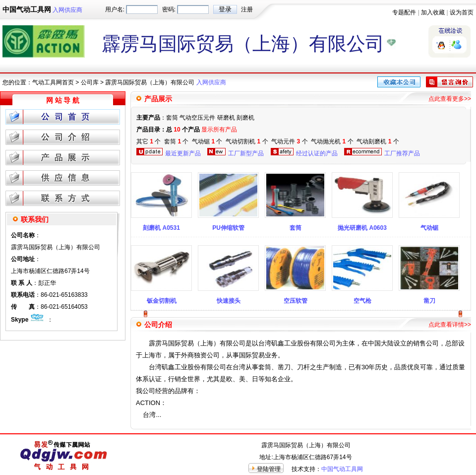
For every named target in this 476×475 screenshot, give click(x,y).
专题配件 (404, 12)
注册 (247, 9)
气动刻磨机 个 (378, 141)
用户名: (115, 9)
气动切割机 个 (247, 141)
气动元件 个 (289, 141)
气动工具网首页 (53, 82)
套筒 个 (176, 141)
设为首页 (462, 12)
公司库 (90, 82)
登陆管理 (269, 469)
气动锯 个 (207, 141)
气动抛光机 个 (332, 141)
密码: (169, 9)
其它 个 (149, 141)
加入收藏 (433, 12)
